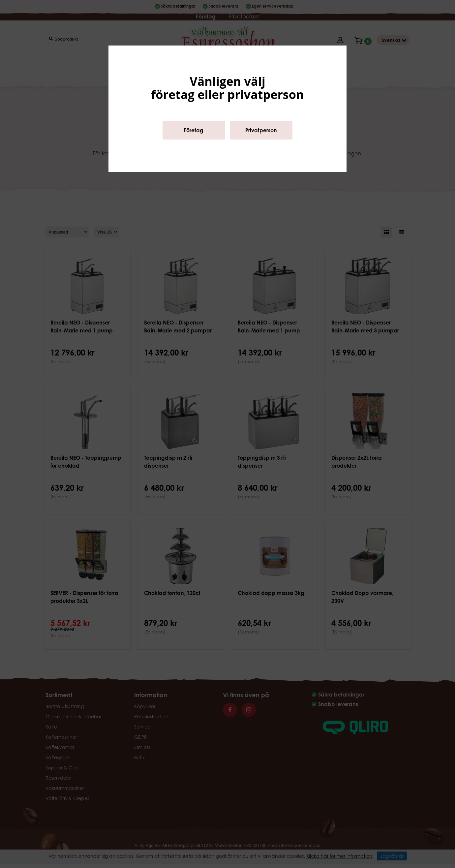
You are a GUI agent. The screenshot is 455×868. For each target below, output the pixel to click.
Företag (194, 130)
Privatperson (261, 130)
